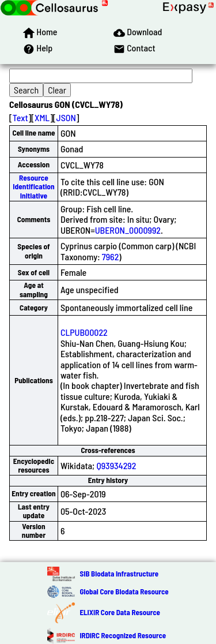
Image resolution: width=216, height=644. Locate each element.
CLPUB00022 (84, 332)
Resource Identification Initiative (33, 187)
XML (42, 117)
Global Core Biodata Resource (124, 591)
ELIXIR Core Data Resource (120, 612)
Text (20, 117)
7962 (111, 257)
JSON (66, 117)
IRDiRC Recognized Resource (123, 635)
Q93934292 (116, 465)
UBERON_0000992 (128, 230)
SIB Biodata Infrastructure (119, 574)
